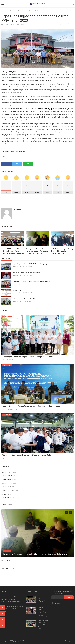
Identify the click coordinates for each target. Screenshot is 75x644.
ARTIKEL (4, 494)
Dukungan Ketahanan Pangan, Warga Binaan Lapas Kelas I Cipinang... (43, 612)
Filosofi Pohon (17, 290)
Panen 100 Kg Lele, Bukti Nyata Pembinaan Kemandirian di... (32, 281)
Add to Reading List (66, 24)
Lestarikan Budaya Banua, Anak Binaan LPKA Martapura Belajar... (43, 625)
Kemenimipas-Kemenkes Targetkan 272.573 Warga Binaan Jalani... (28, 357)
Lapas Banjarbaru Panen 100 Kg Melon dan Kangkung (30, 264)
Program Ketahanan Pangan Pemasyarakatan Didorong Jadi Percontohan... (31, 406)
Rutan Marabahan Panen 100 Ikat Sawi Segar (27, 299)
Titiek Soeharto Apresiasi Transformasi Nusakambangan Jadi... (26, 455)
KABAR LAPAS (6, 24)
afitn (3, 409)
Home (3, 11)
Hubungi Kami (69, 641)
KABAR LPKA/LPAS (8, 498)
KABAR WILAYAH (7, 476)
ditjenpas (17, 209)
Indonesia (57, 603)
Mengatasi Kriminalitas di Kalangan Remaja (26, 273)
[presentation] (66, 513)
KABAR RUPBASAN (8, 490)
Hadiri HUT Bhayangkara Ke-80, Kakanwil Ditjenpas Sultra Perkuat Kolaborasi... (62, 251)
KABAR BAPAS (6, 487)
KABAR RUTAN (6, 483)
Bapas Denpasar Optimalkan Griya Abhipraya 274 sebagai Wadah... (43, 600)
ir (2, 360)
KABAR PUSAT (6, 472)
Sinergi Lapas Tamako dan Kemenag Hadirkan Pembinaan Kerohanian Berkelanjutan (37, 251)
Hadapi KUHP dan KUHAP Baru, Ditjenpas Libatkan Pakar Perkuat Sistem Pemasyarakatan (13, 251)
